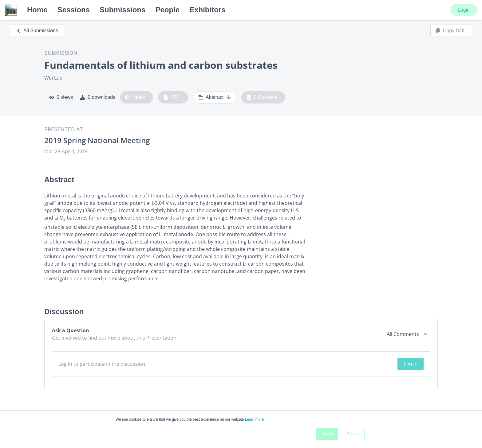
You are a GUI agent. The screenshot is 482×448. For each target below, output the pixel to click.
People (167, 10)
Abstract (215, 97)
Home (37, 10)
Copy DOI (450, 31)
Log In (410, 364)
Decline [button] (353, 434)
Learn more (254, 419)
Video (135, 97)
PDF (172, 97)
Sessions (74, 10)
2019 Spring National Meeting (97, 140)
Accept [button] (327, 434)
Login (464, 10)
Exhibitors (207, 10)
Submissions (122, 10)
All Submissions (37, 31)
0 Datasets (262, 97)
